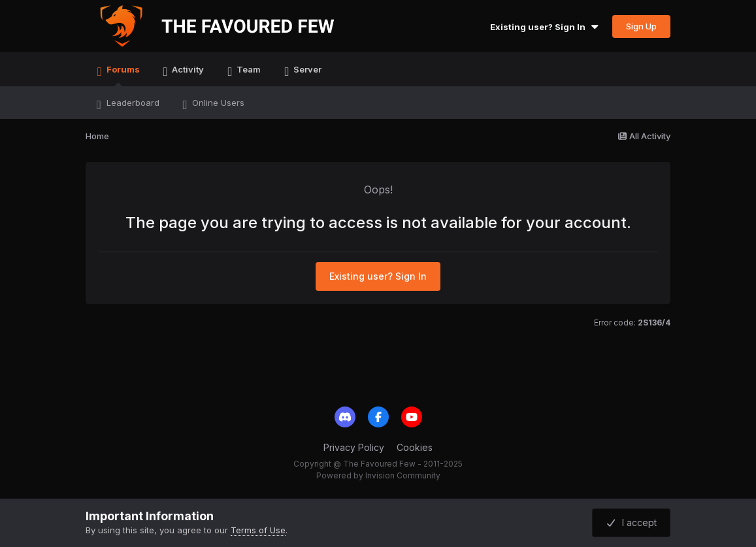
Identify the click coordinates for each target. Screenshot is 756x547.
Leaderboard (132, 103)
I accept (632, 522)
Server (306, 69)
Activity (187, 69)
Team (248, 69)
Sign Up (641, 26)
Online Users (217, 103)
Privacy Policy (354, 447)
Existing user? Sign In (546, 27)
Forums (122, 75)
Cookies (415, 447)
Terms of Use (258, 530)
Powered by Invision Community (378, 475)
